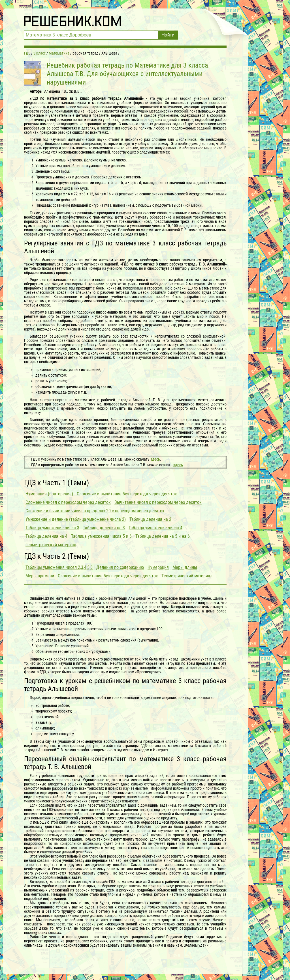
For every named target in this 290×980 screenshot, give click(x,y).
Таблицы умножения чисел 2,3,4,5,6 (59, 567)
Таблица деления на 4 (46, 536)
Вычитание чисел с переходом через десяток (158, 502)
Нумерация (158, 567)
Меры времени (40, 576)
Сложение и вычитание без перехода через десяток (127, 494)
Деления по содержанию (120, 567)
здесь (155, 459)
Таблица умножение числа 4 (155, 528)
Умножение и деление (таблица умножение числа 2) (76, 519)
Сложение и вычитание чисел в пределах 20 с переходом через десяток (95, 511)
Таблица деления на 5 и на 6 (163, 536)
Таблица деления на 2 (150, 519)
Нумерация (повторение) (49, 494)
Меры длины (185, 567)
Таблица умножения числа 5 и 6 (101, 536)
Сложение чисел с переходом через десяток (68, 502)
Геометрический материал (51, 545)
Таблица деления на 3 (104, 528)
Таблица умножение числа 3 (52, 528)
